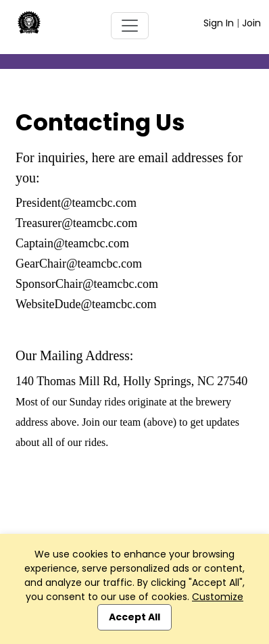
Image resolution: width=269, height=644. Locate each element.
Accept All (134, 617)
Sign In (219, 23)
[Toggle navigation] (130, 26)
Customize (218, 597)
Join (251, 23)
